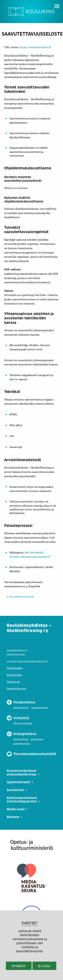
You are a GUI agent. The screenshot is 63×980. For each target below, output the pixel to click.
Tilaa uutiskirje (23, 723)
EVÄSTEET (30, 923)
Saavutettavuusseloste (22, 597)
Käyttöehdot (15, 675)
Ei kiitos (44, 966)
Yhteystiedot (15, 668)
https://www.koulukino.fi (35, 47)
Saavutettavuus (16, 688)
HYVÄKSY (19, 966)
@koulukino (21, 708)
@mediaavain (40, 708)
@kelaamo (37, 739)
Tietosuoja (13, 682)
